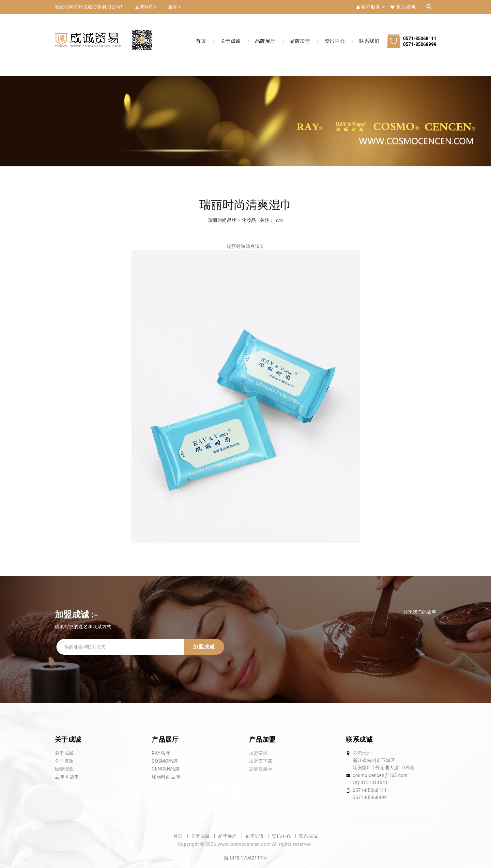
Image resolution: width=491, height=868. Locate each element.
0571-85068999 (370, 798)
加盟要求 (258, 753)
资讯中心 (335, 41)
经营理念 (64, 769)
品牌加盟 (300, 41)
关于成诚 (231, 41)
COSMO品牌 (165, 761)
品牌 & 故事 (67, 777)
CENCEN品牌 (166, 769)
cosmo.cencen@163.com (380, 775)
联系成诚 (308, 836)
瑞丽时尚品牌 (166, 777)
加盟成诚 (204, 647)
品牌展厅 (265, 41)
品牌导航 (146, 7)
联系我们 (369, 41)
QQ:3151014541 (370, 783)
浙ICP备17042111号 (246, 858)
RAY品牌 (161, 753)
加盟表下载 (261, 761)
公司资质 (64, 761)
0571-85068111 (370, 790)
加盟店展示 (261, 769)
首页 (201, 41)
